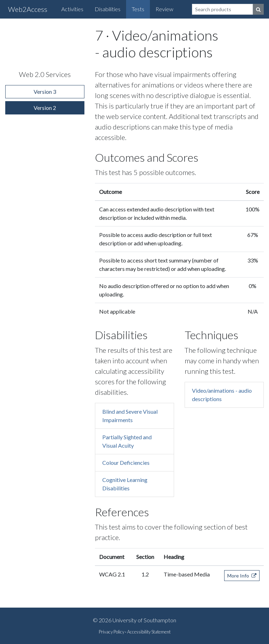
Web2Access (28, 9)
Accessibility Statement (149, 632)
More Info (242, 576)
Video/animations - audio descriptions (222, 395)
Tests (138, 9)
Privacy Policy (112, 632)
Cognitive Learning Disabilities (125, 484)
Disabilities (108, 9)
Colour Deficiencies (126, 463)
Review (164, 9)
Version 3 (45, 92)
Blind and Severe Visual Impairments (130, 416)
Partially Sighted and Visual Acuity (127, 441)
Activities (72, 9)
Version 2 (45, 108)
